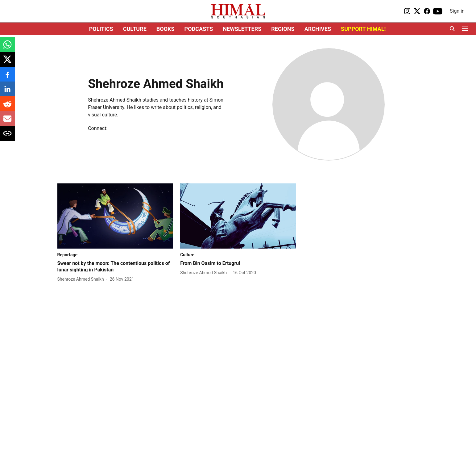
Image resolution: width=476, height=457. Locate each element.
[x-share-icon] (7, 63)
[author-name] (82, 279)
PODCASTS (199, 29)
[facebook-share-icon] (7, 77)
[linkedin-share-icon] (7, 92)
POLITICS (101, 29)
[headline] (115, 267)
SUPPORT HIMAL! (363, 29)
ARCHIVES (318, 29)
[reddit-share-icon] (7, 107)
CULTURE (135, 29)
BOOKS (166, 29)
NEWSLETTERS (242, 29)
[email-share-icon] (7, 122)
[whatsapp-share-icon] (7, 48)
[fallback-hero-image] (115, 216)
